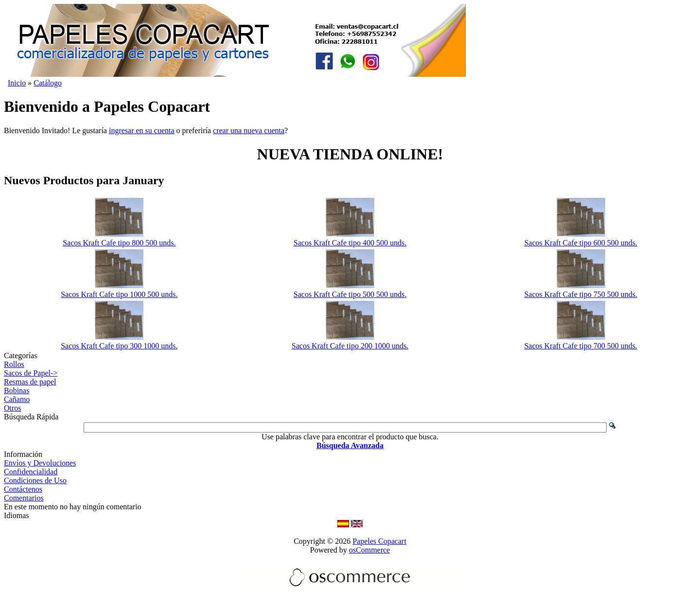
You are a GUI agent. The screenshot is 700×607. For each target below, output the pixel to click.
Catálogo (48, 83)
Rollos (14, 364)
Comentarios (24, 498)
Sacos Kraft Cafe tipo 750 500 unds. (580, 294)
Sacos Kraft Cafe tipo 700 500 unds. (580, 346)
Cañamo (17, 399)
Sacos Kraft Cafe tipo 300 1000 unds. (119, 346)
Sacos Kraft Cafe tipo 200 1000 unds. (350, 346)
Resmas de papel (30, 382)
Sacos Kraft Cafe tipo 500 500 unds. (350, 294)
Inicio (17, 83)
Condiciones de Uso (35, 480)
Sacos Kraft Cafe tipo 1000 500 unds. (119, 294)
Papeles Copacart (379, 541)
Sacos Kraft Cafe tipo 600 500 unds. (580, 243)
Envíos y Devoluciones (40, 463)
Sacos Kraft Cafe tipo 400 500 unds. (350, 243)
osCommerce (369, 550)
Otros (13, 408)
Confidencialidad (31, 472)
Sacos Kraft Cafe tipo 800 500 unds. (119, 243)
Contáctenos (23, 489)
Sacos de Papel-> (31, 373)
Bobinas (17, 390)
